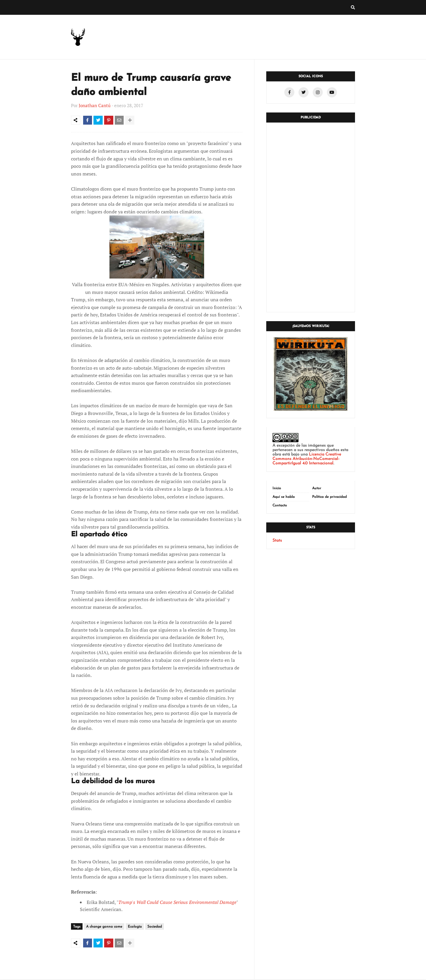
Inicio (277, 488)
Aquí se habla (284, 497)
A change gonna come (104, 928)
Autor (317, 488)
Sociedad (155, 928)
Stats (277, 541)
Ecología (135, 928)
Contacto (280, 506)
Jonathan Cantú (95, 105)
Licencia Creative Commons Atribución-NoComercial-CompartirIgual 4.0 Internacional (307, 459)
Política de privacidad (329, 497)
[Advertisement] (311, 217)
